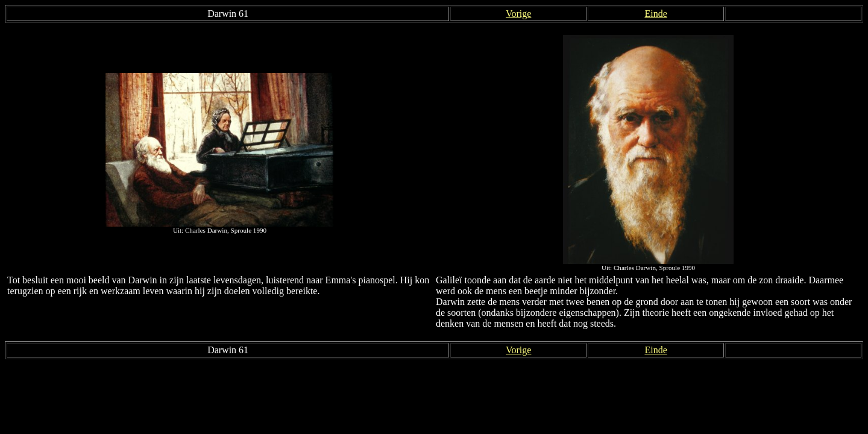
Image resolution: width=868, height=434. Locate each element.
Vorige (518, 14)
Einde (656, 14)
